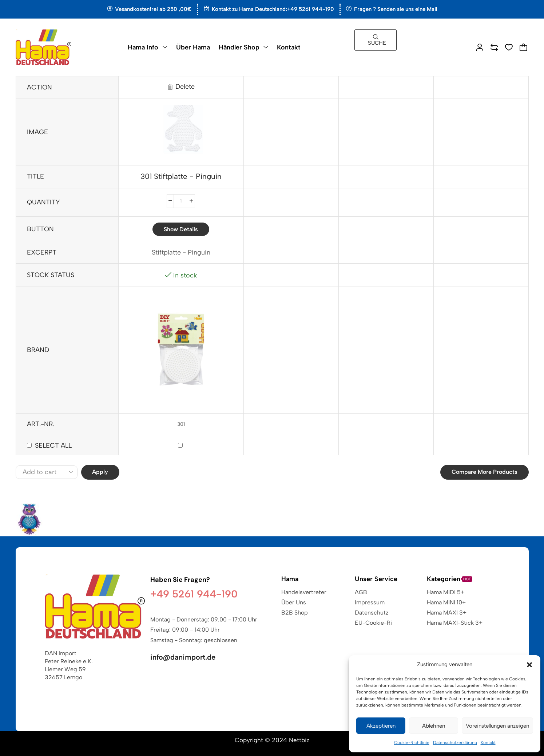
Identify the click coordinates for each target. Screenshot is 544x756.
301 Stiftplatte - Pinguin (181, 176)
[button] (529, 665)
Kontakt (488, 743)
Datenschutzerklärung (455, 743)
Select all (53, 445)
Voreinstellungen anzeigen (497, 726)
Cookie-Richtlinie (412, 743)
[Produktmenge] (181, 201)
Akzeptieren (381, 726)
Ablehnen (434, 726)
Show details (181, 229)
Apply (100, 472)
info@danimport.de (183, 657)
